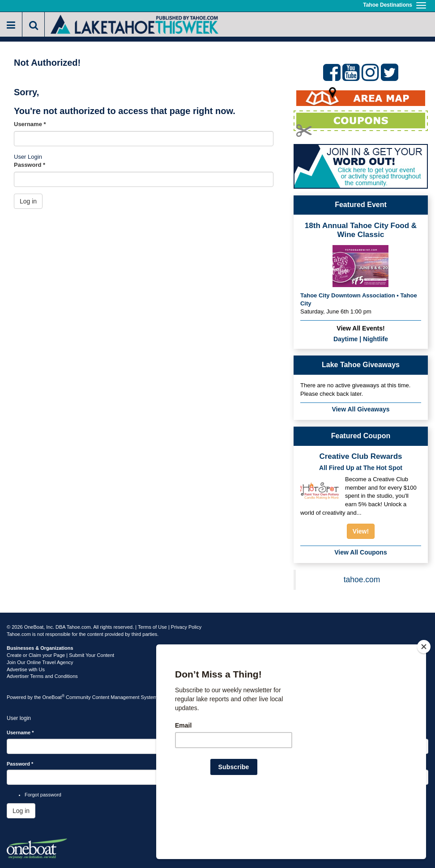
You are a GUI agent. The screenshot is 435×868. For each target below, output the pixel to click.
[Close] (424, 704)
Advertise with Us (26, 669)
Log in (28, 201)
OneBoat (54, 697)
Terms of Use (152, 627)
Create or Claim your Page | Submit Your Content (60, 655)
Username (30, 124)
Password (30, 165)
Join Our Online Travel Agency (40, 662)
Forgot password (43, 795)
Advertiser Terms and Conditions (42, 676)
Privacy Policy (186, 627)
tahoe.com (362, 580)
